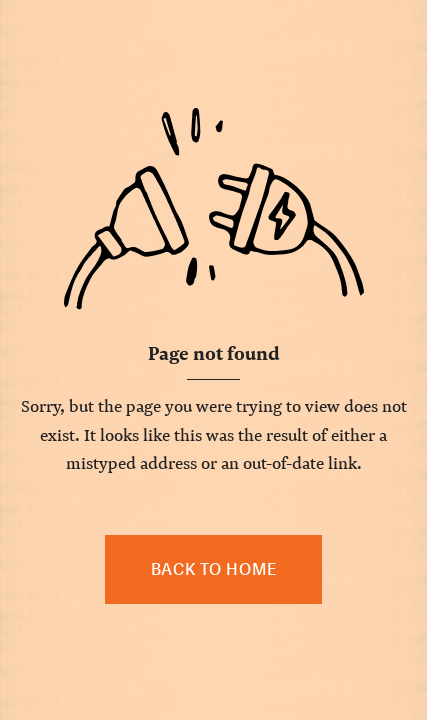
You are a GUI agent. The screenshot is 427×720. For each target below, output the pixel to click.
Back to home (214, 569)
